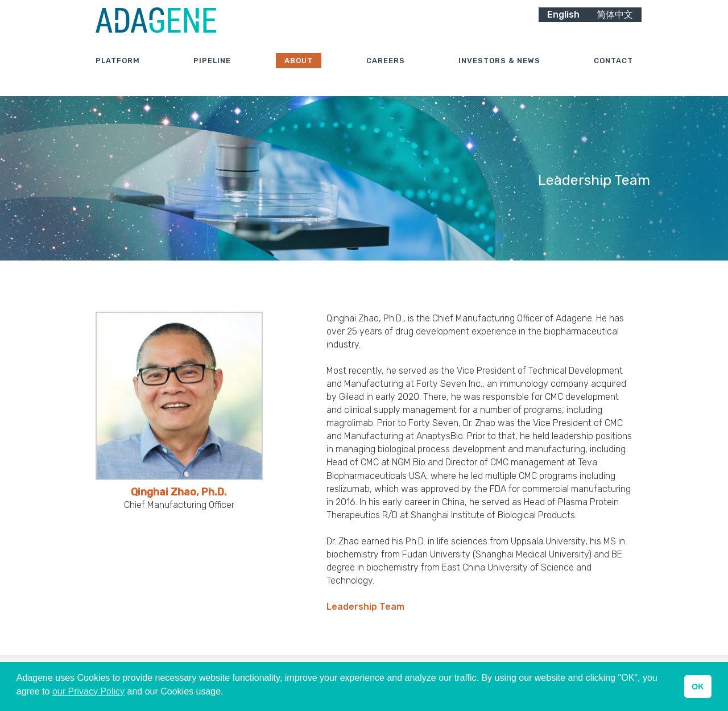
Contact (613, 74)
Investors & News (499, 74)
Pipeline (212, 74)
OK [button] (698, 687)
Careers (386, 74)
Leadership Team (365, 607)
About (299, 74)
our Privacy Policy (88, 691)
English (563, 27)
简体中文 (615, 27)
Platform (118, 74)
